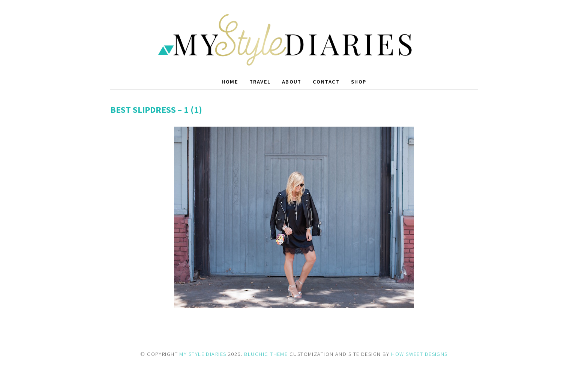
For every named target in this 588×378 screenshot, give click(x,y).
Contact (326, 82)
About (292, 82)
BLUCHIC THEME (266, 354)
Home (230, 82)
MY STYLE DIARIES (203, 354)
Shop (359, 82)
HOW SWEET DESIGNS (419, 354)
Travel (260, 82)
